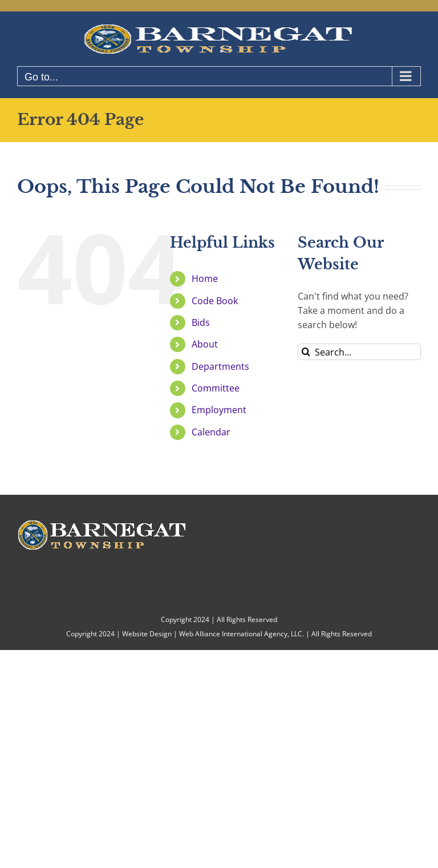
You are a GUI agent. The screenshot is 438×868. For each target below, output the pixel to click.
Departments (220, 366)
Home (205, 278)
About (205, 344)
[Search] (306, 352)
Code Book (215, 301)
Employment (219, 410)
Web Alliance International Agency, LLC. (242, 634)
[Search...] (359, 352)
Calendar (211, 432)
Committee (216, 388)
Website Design (147, 634)
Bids (201, 322)
